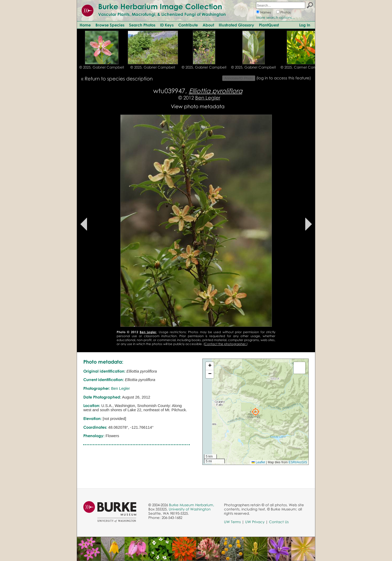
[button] (256, 412)
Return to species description (119, 78)
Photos (286, 12)
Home (85, 25)
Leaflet (258, 462)
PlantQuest (269, 25)
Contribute (188, 25)
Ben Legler (208, 98)
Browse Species (110, 25)
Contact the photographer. (225, 344)
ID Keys (167, 25)
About (208, 25)
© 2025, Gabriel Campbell (102, 67)
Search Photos (142, 25)
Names (266, 12)
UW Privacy (255, 522)
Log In (305, 25)
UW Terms (232, 522)
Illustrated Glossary (236, 25)
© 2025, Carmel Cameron (303, 67)
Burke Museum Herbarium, (192, 505)
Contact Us (279, 522)
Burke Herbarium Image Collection (160, 6)
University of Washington (190, 509)
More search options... (276, 17)
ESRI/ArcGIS (298, 462)
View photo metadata (198, 106)
